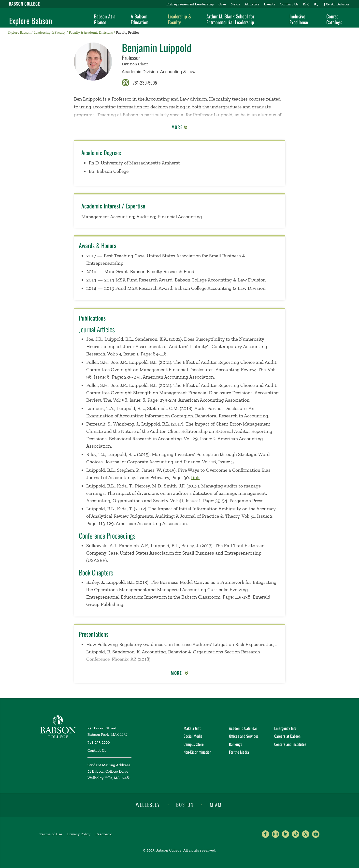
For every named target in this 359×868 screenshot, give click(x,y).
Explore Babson (31, 21)
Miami (216, 805)
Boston (185, 805)
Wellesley (148, 805)
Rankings (236, 744)
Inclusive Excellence (299, 19)
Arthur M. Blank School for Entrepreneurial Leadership (230, 19)
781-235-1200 (99, 742)
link (195, 477)
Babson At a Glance (105, 19)
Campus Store (194, 744)
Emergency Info (285, 728)
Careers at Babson (287, 736)
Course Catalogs (334, 19)
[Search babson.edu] (316, 4)
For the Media (239, 752)
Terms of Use (51, 834)
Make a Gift (192, 728)
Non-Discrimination (197, 752)
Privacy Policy (79, 834)
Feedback (103, 834)
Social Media (193, 736)
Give (222, 4)
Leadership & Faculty (179, 19)
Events (270, 4)
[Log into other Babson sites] (306, 4)
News (235, 4)
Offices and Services (244, 736)
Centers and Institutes (290, 744)
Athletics (252, 4)
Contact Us (289, 4)
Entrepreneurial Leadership (190, 4)
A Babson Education (140, 19)
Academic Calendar (243, 728)
